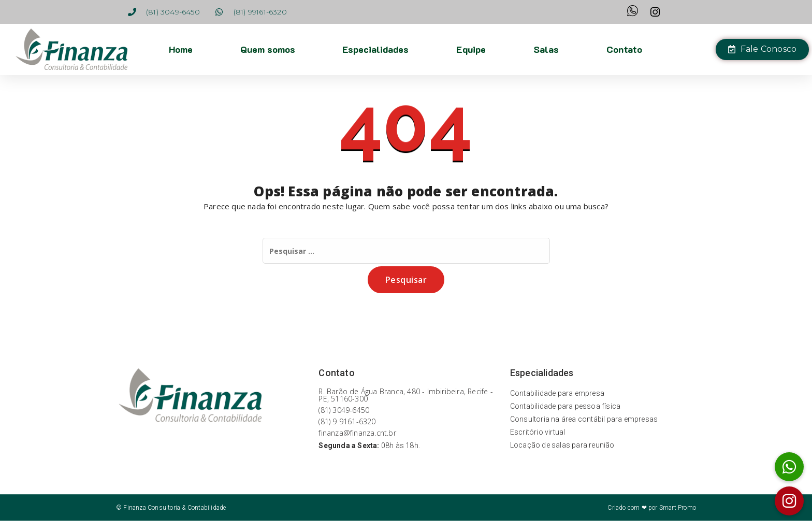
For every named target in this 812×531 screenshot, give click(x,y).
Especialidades (375, 49)
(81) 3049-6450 (344, 410)
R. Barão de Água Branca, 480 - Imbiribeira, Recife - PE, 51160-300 (405, 395)
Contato (624, 49)
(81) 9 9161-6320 (347, 421)
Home (180, 49)
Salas (546, 49)
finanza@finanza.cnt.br (357, 433)
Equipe (471, 49)
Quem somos (267, 49)
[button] (789, 501)
